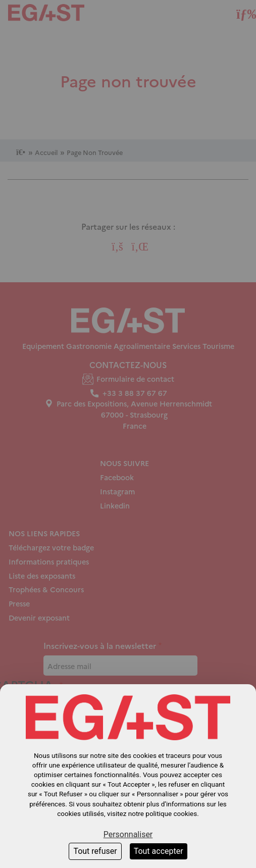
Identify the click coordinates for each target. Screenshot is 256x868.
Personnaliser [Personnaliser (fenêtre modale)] (128, 834)
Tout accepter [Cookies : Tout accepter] (159, 851)
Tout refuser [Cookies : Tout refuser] (95, 851)
